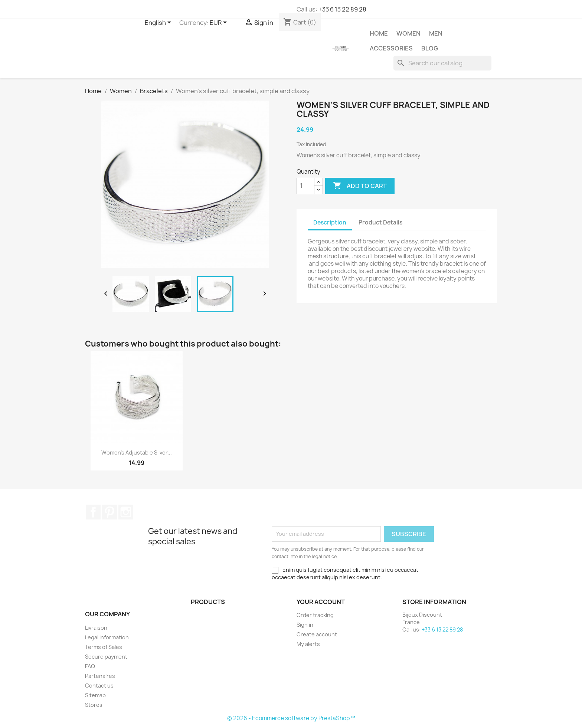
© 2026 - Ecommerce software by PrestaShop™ (291, 718)
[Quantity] (305, 186)
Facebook (93, 512)
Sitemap (95, 695)
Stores (94, 705)
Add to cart (360, 186)
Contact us (99, 686)
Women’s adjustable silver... (137, 452)
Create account (317, 634)
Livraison (96, 628)
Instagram (126, 512)
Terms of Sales (104, 647)
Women (408, 33)
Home (379, 33)
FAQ (90, 666)
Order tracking (315, 615)
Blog (430, 48)
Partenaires (100, 676)
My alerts (308, 644)
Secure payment (106, 657)
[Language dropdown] (159, 23)
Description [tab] (330, 222)
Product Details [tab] (380, 222)
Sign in (305, 625)
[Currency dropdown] (220, 23)
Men (436, 33)
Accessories (391, 48)
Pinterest (109, 512)
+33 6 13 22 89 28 (342, 9)
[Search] (442, 63)
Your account (321, 602)
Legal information (107, 637)
